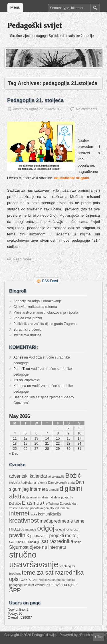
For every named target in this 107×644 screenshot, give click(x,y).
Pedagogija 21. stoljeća (35, 100)
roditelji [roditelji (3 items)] (72, 535)
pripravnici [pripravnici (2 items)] (39, 536)
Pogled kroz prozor (28, 318)
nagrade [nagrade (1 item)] (31, 529)
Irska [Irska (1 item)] (34, 514)
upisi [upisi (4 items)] (14, 579)
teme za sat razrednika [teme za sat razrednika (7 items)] (53, 573)
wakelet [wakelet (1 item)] (29, 585)
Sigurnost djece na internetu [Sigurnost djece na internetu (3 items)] (38, 547)
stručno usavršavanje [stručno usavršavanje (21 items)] (34, 559)
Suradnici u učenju (28, 330)
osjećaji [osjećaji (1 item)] (60, 529)
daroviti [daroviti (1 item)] (54, 490)
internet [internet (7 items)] (19, 513)
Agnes (34, 109)
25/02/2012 (53, 109)
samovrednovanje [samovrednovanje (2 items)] (25, 542)
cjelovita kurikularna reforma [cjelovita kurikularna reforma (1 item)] (28, 483)
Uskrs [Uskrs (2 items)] (26, 579)
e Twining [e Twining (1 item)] (52, 504)
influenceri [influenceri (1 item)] (62, 508)
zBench (84, 635)
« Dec (14, 454)
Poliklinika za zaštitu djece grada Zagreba (45, 324)
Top (100, 637)
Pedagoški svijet (35, 25)
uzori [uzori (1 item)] (35, 580)
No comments (86, 109)
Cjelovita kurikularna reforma (35, 307)
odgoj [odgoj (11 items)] (46, 528)
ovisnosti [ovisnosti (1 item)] (72, 529)
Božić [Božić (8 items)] (73, 476)
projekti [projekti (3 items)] (57, 535)
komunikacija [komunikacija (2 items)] (49, 514)
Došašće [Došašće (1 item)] (15, 504)
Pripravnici (32, 380)
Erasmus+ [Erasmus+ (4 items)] (34, 503)
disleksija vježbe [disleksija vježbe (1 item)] (62, 497)
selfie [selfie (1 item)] (78, 542)
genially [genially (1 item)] (49, 508)
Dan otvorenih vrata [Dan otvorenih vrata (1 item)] (61, 483)
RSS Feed (50, 281)
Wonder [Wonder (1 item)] (40, 585)
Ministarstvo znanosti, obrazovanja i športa (46, 312)
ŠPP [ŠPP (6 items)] (15, 590)
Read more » (24, 259)
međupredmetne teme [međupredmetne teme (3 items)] (62, 521)
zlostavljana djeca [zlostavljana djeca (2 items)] (62, 585)
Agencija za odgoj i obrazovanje (38, 301)
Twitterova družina (27, 335)
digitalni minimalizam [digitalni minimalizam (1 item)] (36, 497)
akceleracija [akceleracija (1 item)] (56, 477)
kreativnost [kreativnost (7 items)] (24, 521)
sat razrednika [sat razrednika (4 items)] (57, 541)
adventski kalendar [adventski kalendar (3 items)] (28, 476)
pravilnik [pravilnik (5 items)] (19, 535)
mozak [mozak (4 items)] (17, 529)
